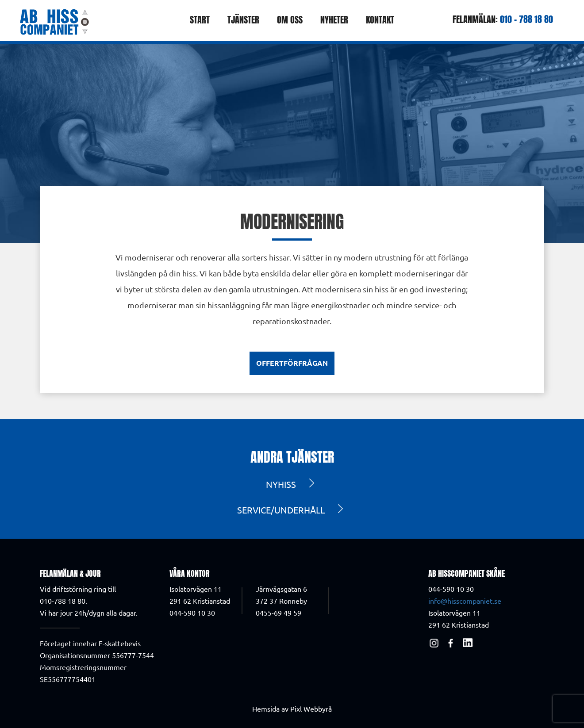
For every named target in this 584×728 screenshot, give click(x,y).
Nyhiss (281, 484)
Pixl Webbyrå (311, 709)
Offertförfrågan (292, 363)
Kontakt (380, 20)
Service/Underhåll (281, 510)
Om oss (290, 20)
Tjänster (243, 20)
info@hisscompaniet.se (465, 601)
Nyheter (334, 20)
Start (200, 20)
